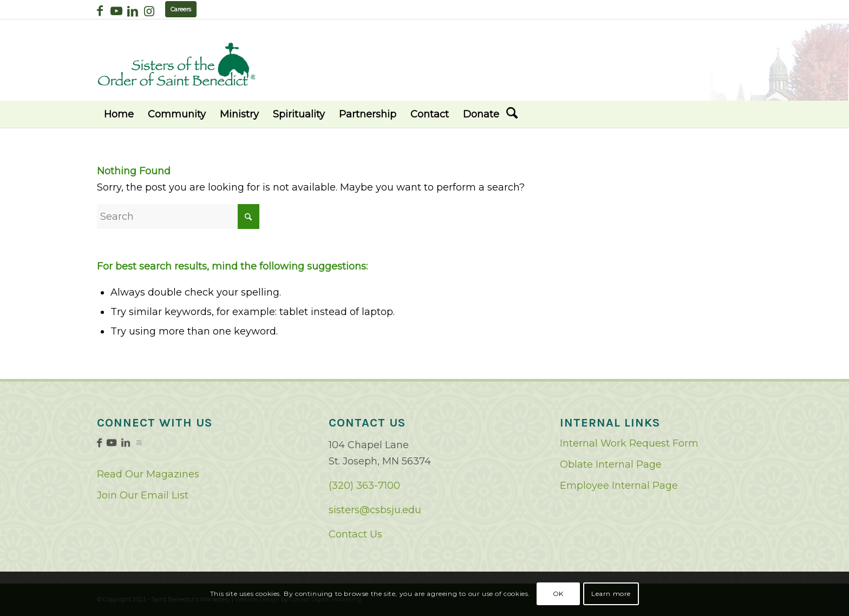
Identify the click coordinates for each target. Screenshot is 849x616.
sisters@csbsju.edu (375, 510)
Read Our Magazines (148, 474)
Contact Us (355, 534)
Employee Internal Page (619, 486)
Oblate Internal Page (611, 464)
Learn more (611, 594)
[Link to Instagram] (149, 11)
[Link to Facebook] (100, 11)
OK (558, 594)
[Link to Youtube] (116, 11)
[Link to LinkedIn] (132, 11)
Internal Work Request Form (629, 443)
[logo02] (177, 64)
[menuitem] (119, 114)
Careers (181, 9)
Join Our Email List (143, 495)
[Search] (512, 114)
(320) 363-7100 (364, 486)
